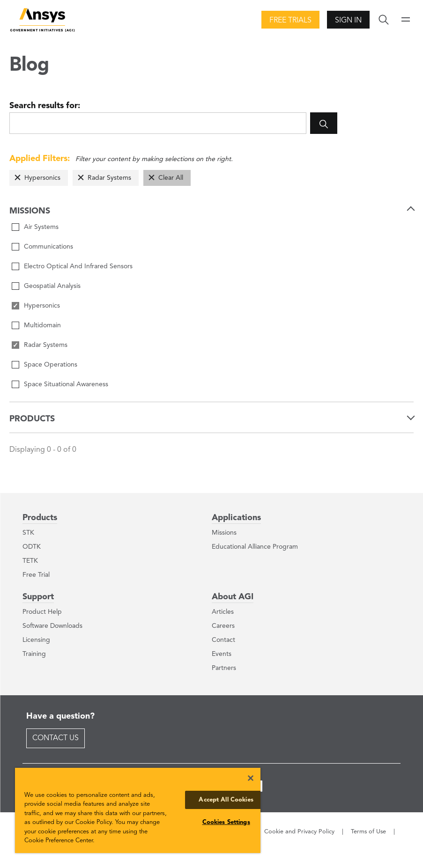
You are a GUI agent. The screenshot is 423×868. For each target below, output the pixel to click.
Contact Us (56, 738)
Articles (223, 612)
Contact (223, 640)
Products (40, 518)
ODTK (32, 547)
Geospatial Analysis (52, 286)
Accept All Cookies (226, 800)
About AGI (233, 597)
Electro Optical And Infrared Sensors (78, 266)
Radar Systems (109, 178)
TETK (30, 561)
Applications (236, 518)
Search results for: (45, 106)
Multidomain (42, 325)
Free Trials (290, 21)
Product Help (42, 612)
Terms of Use (368, 832)
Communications (48, 247)
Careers (223, 626)
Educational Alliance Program (255, 547)
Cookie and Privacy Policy (299, 832)
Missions (224, 533)
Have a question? (60, 716)
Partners (224, 668)
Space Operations (51, 365)
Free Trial (36, 575)
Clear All (171, 178)
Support (38, 597)
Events (222, 654)
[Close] (251, 778)
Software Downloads (52, 626)
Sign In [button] (348, 21)
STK (28, 533)
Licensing (36, 640)
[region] (138, 810)
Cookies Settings (226, 822)
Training (34, 654)
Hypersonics (42, 178)
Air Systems (41, 227)
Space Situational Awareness (66, 384)
